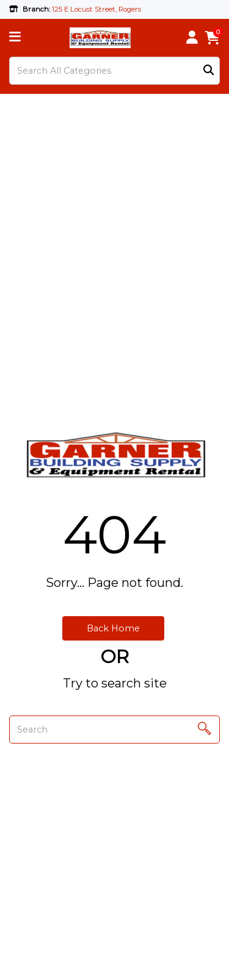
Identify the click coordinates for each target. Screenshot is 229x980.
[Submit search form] (209, 71)
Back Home (113, 628)
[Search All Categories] (114, 71)
